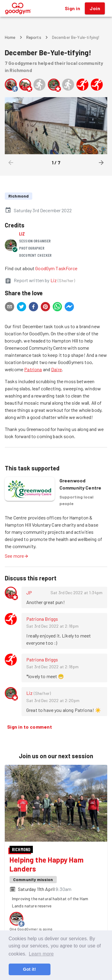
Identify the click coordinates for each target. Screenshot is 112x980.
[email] (10, 308)
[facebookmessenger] (69, 308)
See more (17, 556)
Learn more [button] (41, 954)
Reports (34, 37)
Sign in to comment (30, 727)
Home (10, 37)
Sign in (72, 8)
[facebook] (33, 308)
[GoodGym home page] (18, 8)
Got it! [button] (29, 969)
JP (29, 593)
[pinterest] (45, 308)
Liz (22, 234)
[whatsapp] (57, 308)
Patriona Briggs (42, 619)
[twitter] (22, 308)
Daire (56, 369)
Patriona (33, 369)
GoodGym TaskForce (56, 268)
